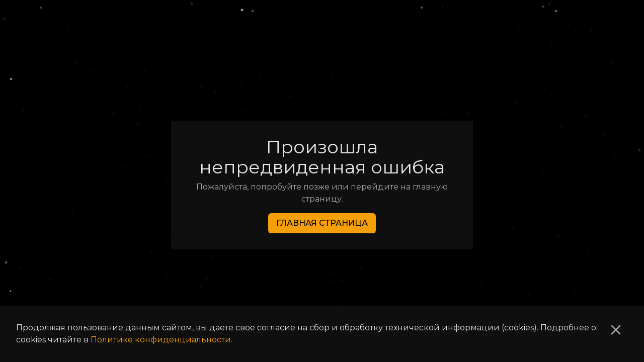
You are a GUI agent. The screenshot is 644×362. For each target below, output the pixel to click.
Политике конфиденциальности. (162, 340)
